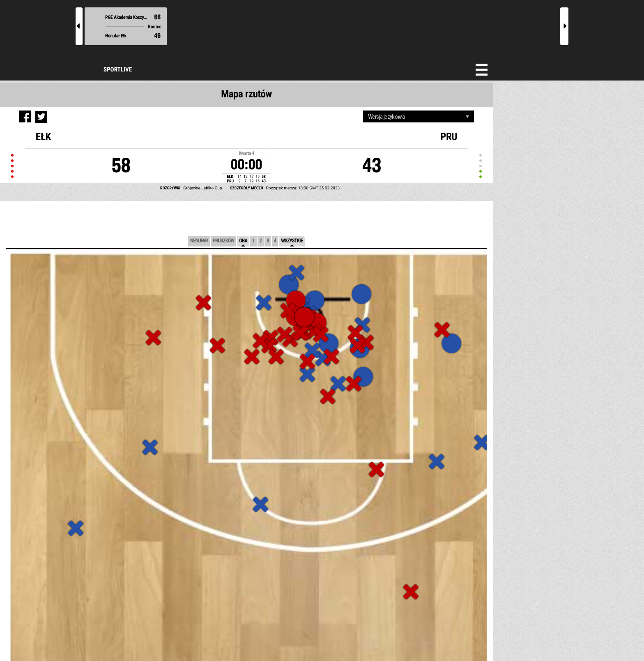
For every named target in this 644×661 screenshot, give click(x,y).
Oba (243, 241)
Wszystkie (292, 241)
